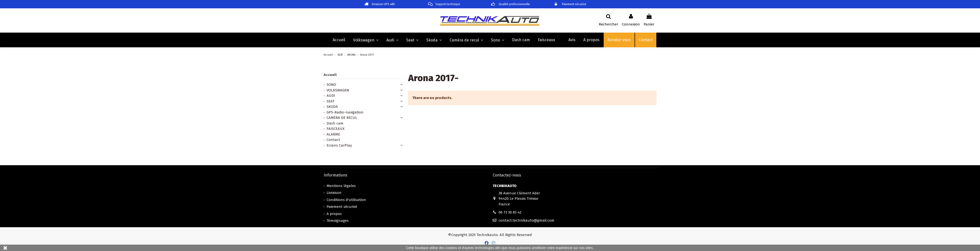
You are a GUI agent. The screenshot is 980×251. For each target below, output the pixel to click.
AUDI (331, 96)
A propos (334, 214)
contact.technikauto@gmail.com (527, 220)
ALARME (333, 134)
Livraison (334, 193)
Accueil (330, 75)
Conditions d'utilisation (346, 200)
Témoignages (338, 221)
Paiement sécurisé (342, 207)
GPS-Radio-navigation (345, 112)
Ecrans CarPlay (339, 145)
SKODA (332, 107)
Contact (333, 140)
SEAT (331, 101)
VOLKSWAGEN (338, 90)
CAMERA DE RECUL (342, 118)
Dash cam (335, 123)
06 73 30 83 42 (510, 212)
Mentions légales (341, 186)
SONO (331, 85)
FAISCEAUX (336, 129)
